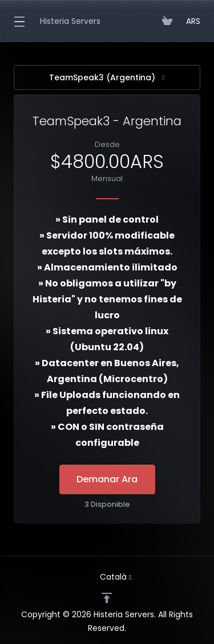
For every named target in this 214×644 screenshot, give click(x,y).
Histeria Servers (70, 21)
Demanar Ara (107, 479)
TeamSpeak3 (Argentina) (107, 77)
